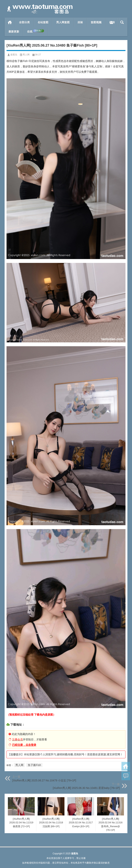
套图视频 (96, 22)
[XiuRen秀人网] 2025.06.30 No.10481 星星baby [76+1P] (86, 788)
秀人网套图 (63, 22)
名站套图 (43, 22)
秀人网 (26, 55)
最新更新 (14, 32)
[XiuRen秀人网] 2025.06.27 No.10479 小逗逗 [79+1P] (44, 780)
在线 (35, 31)
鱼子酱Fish (34, 765)
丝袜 (80, 22)
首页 (10, 22)
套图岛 (14, 55)
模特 (112, 22)
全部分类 (24, 22)
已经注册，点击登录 (24, 745)
